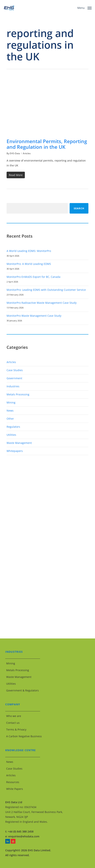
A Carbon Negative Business (24, 736)
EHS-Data (15, 153)
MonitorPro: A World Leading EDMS (29, 264)
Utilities (11, 435)
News (10, 411)
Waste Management (19, 443)
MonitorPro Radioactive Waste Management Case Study (42, 303)
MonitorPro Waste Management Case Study (34, 316)
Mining (11, 402)
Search (79, 208)
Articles (27, 153)
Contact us (13, 723)
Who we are (14, 716)
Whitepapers (15, 451)
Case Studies (15, 370)
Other (10, 419)
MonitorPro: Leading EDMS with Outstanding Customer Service (46, 290)
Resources (13, 782)
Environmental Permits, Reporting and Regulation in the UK (47, 144)
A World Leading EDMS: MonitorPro (29, 251)
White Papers (15, 789)
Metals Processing (18, 394)
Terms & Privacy (16, 729)
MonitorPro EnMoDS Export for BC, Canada (33, 277)
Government (14, 378)
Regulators (13, 427)
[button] (84, 8)
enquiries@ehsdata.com (24, 836)
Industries (13, 386)
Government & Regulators (22, 690)
